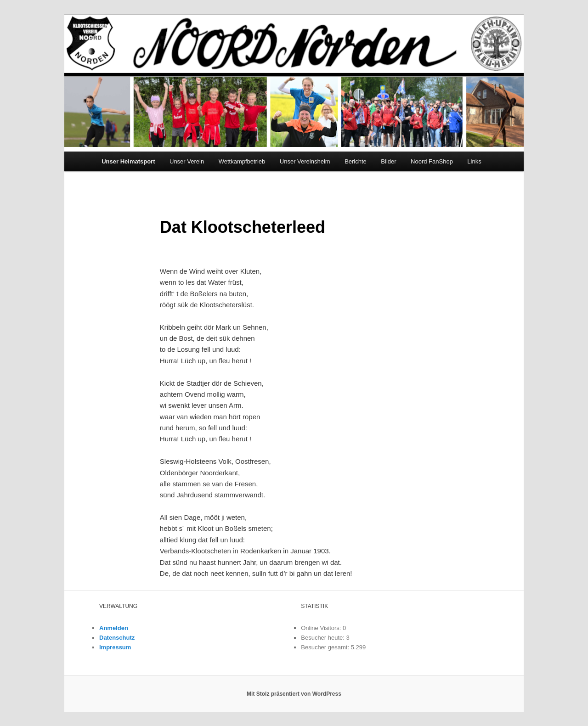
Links (474, 161)
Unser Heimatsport (128, 161)
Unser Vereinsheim (305, 161)
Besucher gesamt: (326, 647)
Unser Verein (187, 161)
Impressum (115, 647)
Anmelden (114, 628)
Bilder (388, 161)
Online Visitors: (322, 628)
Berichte (356, 161)
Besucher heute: (323, 638)
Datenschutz (117, 638)
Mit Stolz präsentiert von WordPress (294, 694)
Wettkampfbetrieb (242, 161)
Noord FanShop (432, 161)
